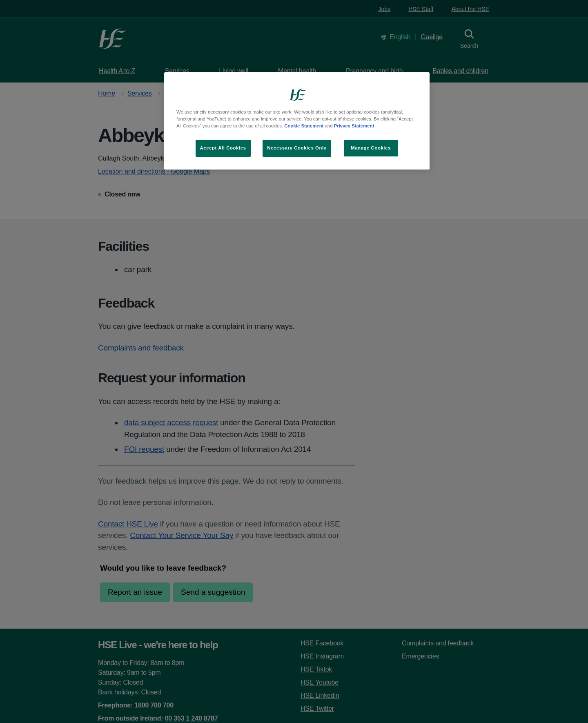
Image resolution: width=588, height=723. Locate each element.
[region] (297, 121)
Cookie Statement (304, 126)
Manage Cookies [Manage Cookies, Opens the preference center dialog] (371, 148)
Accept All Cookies (223, 148)
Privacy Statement (354, 126)
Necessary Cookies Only (297, 148)
